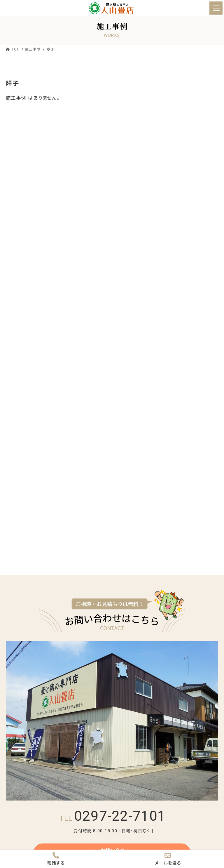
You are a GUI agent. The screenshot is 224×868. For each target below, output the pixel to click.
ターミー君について (170, 697)
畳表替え (21, 141)
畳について (129, 720)
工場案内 (165, 680)
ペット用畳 (200, 740)
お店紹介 (128, 654)
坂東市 (16, 250)
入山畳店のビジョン (135, 682)
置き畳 (19, 174)
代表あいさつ (135, 664)
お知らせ (127, 811)
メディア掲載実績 (136, 697)
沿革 (195, 680)
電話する (56, 859)
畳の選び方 (133, 730)
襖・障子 (130, 761)
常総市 (16, 217)
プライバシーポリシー (204, 697)
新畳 (17, 151)
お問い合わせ (112, 609)
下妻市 (16, 261)
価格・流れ (129, 781)
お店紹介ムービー (203, 667)
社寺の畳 (131, 751)
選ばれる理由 (132, 710)
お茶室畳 (165, 751)
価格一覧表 (133, 791)
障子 (161, 771)
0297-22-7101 (113, 572)
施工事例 (128, 801)
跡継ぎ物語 (167, 664)
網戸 (195, 771)
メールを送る (168, 859)
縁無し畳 (21, 163)
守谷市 (16, 239)
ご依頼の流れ (169, 791)
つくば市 (17, 228)
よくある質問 (202, 751)
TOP (124, 644)
